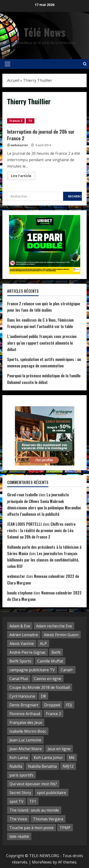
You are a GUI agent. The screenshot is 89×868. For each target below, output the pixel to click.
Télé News (45, 32)
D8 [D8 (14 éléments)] (43, 696)
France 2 (16, 121)
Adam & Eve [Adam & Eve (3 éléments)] (20, 626)
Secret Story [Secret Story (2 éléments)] (20, 793)
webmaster (19, 145)
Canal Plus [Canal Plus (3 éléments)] (19, 679)
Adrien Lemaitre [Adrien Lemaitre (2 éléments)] (24, 635)
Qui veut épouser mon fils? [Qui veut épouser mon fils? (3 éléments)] (33, 784)
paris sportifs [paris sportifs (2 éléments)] (21, 775)
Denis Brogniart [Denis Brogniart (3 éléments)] (24, 705)
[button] (7, 64)
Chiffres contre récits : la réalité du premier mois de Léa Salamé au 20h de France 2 (41, 530)
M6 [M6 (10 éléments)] (72, 758)
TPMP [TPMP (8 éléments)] (65, 828)
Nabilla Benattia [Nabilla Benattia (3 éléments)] (42, 766)
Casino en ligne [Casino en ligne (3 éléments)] (48, 679)
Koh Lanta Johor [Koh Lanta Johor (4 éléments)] (48, 758)
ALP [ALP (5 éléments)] (43, 644)
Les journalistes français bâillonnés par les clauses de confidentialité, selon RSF (43, 560)
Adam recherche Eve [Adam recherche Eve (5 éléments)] (54, 626)
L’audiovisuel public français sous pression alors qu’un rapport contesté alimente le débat (42, 343)
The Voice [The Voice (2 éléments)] (18, 819)
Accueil (13, 80)
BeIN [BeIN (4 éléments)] (56, 652)
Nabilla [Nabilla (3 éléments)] (16, 766)
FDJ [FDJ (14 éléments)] (69, 705)
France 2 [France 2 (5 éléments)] (54, 714)
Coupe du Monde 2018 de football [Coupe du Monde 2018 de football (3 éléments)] (40, 687)
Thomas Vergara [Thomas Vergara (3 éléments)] (48, 819)
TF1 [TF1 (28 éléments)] (33, 801)
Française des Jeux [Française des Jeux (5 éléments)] (26, 722)
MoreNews (42, 862)
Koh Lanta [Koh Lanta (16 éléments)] (19, 758)
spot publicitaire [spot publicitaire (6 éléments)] (52, 793)
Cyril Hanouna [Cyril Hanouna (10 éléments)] (22, 696)
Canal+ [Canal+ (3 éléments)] (67, 670)
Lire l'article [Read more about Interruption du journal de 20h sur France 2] (23, 177)
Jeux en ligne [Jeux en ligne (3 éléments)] (59, 749)
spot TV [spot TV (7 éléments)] (16, 801)
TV (30, 121)
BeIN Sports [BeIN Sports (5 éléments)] (20, 661)
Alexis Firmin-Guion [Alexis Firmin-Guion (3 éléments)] (61, 635)
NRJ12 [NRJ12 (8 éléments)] (68, 766)
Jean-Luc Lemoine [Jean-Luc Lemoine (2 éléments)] (25, 740)
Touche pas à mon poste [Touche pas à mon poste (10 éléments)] (32, 828)
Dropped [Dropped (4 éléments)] (52, 705)
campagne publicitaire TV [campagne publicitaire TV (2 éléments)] (32, 670)
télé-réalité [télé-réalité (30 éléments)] (19, 836)
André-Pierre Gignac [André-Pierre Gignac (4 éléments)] (28, 652)
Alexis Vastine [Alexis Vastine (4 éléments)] (22, 644)
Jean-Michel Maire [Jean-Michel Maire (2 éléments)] (26, 749)
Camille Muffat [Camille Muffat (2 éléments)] (50, 661)
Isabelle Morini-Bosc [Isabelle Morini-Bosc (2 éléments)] (28, 731)
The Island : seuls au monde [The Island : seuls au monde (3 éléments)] (34, 810)
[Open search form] (85, 64)
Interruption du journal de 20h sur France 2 (41, 135)
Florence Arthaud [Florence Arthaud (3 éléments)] (25, 714)
